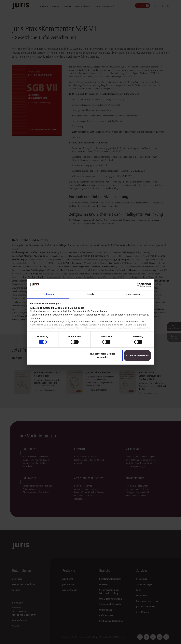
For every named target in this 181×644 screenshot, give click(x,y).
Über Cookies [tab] (133, 294)
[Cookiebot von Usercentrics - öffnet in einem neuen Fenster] (139, 285)
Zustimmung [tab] (48, 294)
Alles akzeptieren (137, 355)
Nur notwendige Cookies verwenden (103, 355)
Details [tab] (90, 294)
